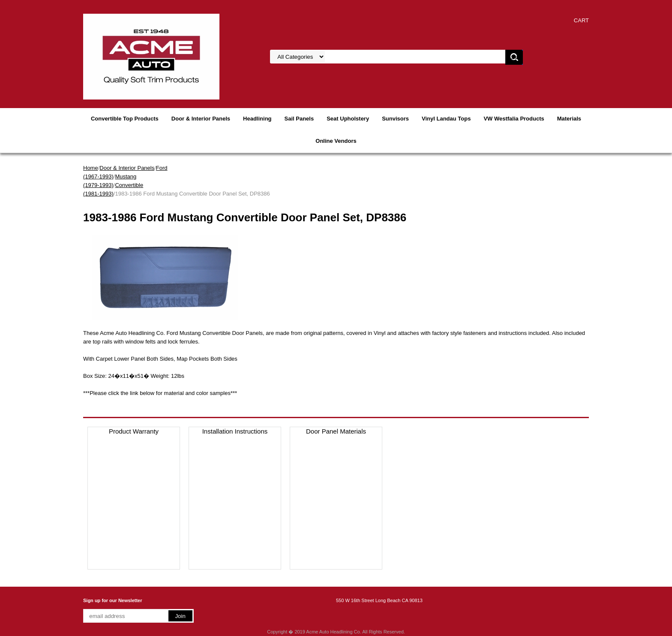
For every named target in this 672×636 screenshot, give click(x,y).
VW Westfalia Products (514, 119)
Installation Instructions (235, 431)
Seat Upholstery (348, 119)
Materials (569, 119)
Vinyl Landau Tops (446, 119)
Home (91, 168)
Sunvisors (395, 119)
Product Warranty (134, 431)
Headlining (257, 119)
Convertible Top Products (125, 119)
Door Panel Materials (336, 431)
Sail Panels (299, 119)
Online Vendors (336, 141)
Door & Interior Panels (201, 119)
